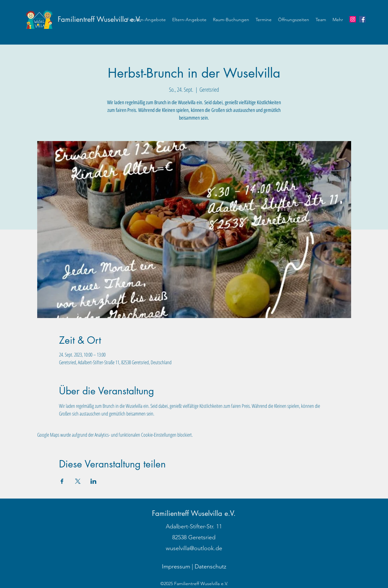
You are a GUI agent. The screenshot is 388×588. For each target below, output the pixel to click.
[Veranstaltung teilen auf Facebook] (62, 481)
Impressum (176, 567)
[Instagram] (353, 19)
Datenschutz (211, 567)
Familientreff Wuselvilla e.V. (100, 19)
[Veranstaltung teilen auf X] (78, 481)
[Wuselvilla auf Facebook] (362, 19)
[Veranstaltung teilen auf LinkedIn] (93, 481)
